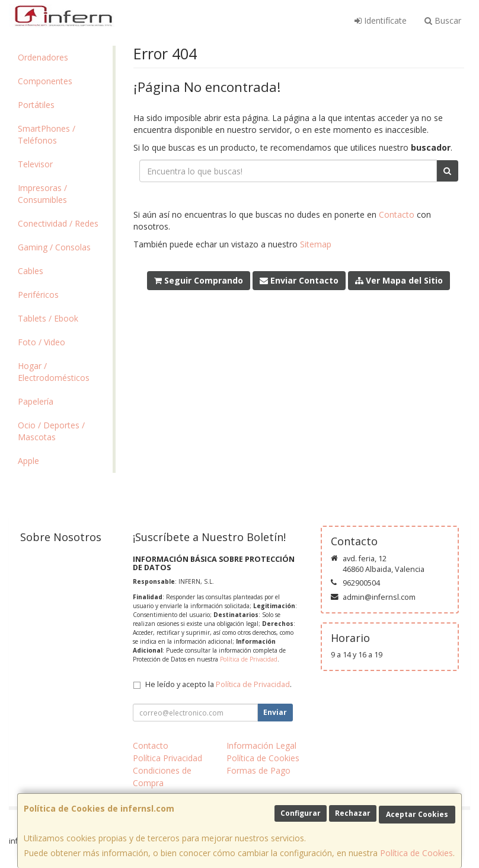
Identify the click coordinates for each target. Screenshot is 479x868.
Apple (28, 461)
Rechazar (353, 813)
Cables (31, 271)
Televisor (35, 164)
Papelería (36, 401)
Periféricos (38, 295)
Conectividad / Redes (58, 223)
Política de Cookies (416, 853)
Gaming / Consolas (54, 247)
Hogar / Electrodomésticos (54, 372)
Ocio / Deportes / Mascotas (51, 431)
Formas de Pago (258, 770)
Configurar (301, 813)
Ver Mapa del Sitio (399, 280)
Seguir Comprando (199, 280)
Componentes (45, 81)
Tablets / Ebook (48, 318)
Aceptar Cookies (417, 814)
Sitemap (316, 244)
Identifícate (381, 20)
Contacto (397, 214)
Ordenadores (43, 57)
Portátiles (36, 105)
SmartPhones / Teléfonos (47, 134)
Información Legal (261, 745)
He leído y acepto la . (218, 684)
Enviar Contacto (299, 280)
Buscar (443, 20)
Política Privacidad (167, 758)
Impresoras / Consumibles (42, 194)
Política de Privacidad (249, 659)
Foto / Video (41, 342)
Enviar (275, 712)
